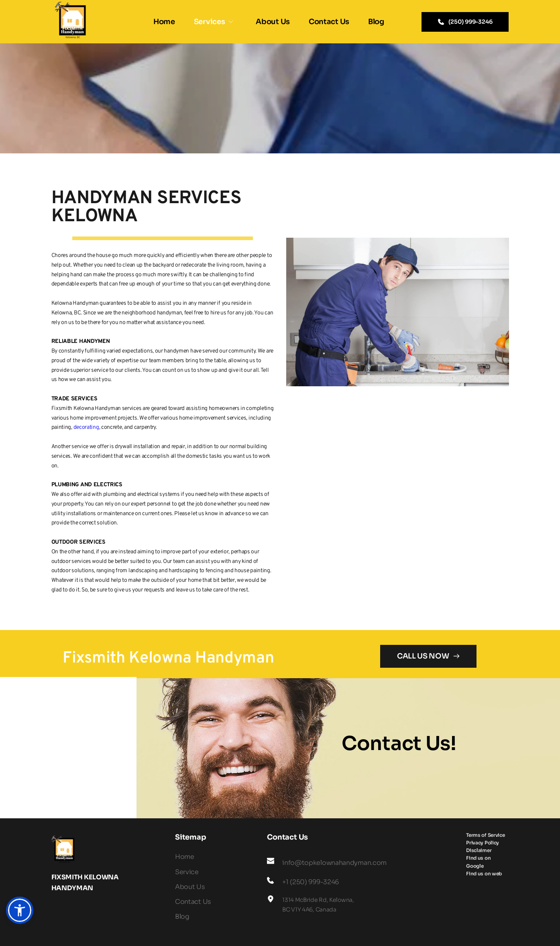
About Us (190, 887)
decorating (86, 427)
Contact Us (193, 902)
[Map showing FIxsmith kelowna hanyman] (68, 748)
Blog (182, 916)
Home (185, 857)
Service (187, 872)
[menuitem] (164, 22)
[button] (20, 910)
